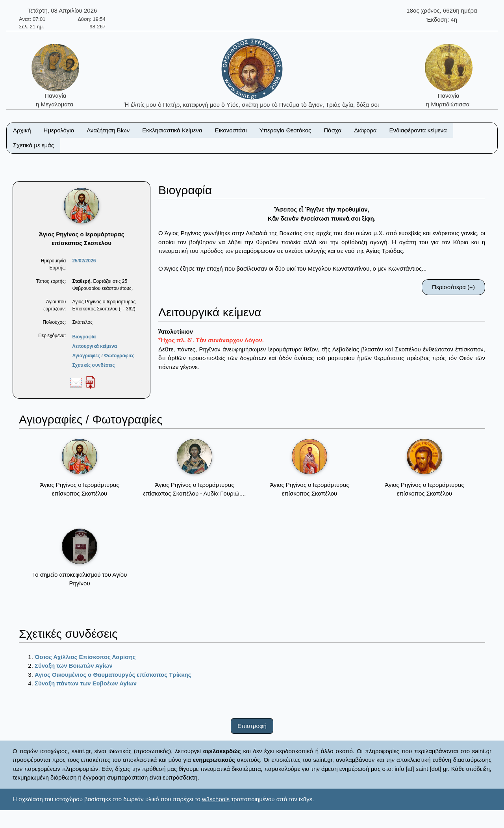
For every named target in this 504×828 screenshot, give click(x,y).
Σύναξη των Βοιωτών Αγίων (74, 666)
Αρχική (22, 130)
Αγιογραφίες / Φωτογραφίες (103, 356)
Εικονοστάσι (231, 130)
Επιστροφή (252, 726)
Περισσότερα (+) (453, 287)
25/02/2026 (84, 261)
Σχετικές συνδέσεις (93, 365)
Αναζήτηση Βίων (108, 130)
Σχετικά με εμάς (33, 145)
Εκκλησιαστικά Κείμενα (172, 130)
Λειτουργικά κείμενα (94, 346)
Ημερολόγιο (59, 130)
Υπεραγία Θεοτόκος (285, 130)
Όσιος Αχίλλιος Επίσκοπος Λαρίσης (85, 657)
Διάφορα (365, 130)
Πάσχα (333, 130)
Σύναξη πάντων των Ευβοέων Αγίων (86, 683)
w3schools (216, 799)
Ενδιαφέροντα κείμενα (418, 130)
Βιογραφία (84, 337)
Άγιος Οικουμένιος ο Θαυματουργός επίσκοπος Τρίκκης (113, 675)
